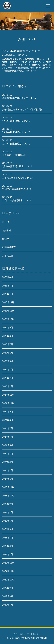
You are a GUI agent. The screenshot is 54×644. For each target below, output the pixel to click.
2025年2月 (8, 378)
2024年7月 (8, 428)
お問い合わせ (19, 634)
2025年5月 (8, 361)
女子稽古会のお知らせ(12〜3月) (18, 178)
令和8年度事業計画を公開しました (20, 98)
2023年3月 (8, 546)
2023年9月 (8, 504)
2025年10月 (8, 319)
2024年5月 (8, 445)
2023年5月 (8, 529)
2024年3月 (8, 462)
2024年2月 (8, 470)
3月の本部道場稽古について (16, 132)
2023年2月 (8, 554)
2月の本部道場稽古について (16, 144)
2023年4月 (8, 538)
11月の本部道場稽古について (17, 200)
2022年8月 (8, 596)
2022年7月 (8, 605)
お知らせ (7, 230)
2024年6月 (8, 437)
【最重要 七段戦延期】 (14, 155)
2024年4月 (8, 454)
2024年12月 (8, 395)
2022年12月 (8, 563)
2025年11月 (8, 311)
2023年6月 (8, 521)
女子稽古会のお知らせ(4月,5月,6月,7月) (22, 109)
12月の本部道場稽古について (17, 189)
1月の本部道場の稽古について (17, 166)
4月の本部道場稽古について (16, 121)
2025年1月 (8, 386)
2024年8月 (8, 420)
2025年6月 (8, 353)
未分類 (5, 222)
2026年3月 (8, 286)
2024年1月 (8, 479)
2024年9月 (8, 411)
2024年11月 (8, 403)
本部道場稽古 (9, 247)
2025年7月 (8, 344)
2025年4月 (8, 369)
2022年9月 (8, 588)
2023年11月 (8, 487)
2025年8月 (8, 336)
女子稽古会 (8, 256)
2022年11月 (8, 571)
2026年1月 (8, 294)
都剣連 (5, 239)
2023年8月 (8, 512)
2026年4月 (8, 277)
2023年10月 (8, 496)
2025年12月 (8, 302)
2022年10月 (8, 580)
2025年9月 (8, 327)
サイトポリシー (34, 634)
